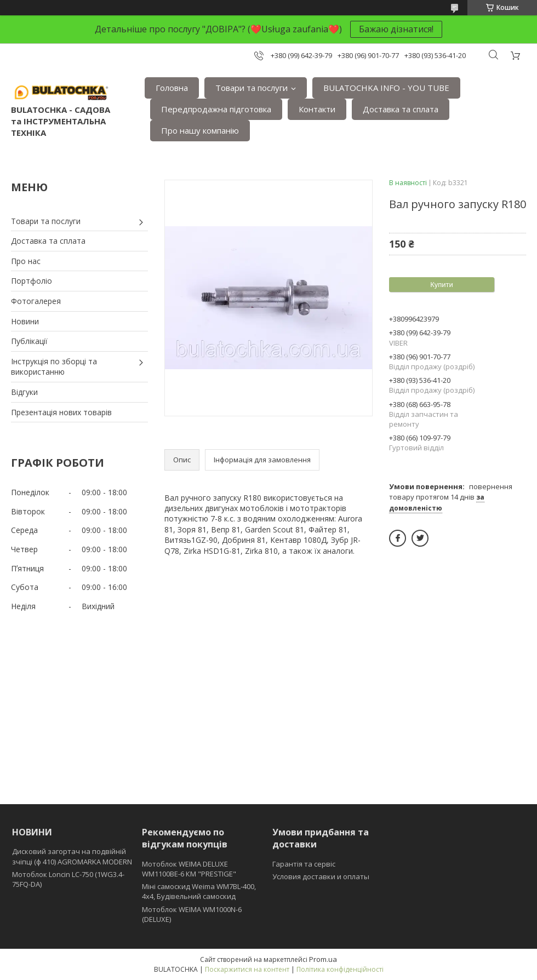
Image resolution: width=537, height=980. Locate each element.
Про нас (26, 261)
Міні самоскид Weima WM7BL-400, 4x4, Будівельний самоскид (199, 891)
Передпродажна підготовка (216, 109)
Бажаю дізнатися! (396, 29)
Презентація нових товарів (61, 412)
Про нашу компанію (200, 130)
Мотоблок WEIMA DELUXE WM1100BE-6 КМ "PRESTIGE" (189, 869)
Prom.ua (323, 959)
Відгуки (24, 392)
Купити (442, 285)
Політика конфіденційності (340, 969)
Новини (25, 321)
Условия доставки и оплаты (321, 876)
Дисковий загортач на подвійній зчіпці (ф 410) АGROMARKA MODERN (72, 856)
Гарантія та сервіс (304, 864)
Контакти (317, 109)
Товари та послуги (252, 88)
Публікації (29, 341)
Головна (172, 88)
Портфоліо (32, 281)
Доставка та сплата (401, 109)
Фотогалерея (36, 301)
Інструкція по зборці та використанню (54, 367)
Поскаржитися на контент (247, 969)
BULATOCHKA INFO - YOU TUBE (386, 88)
